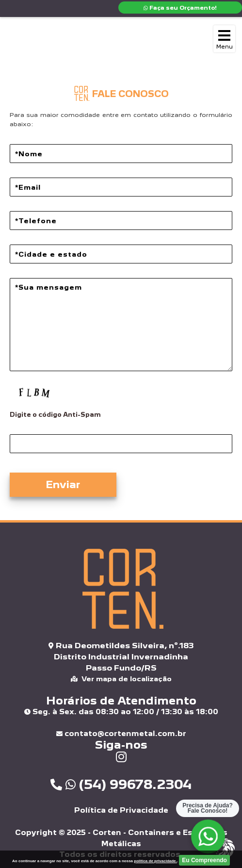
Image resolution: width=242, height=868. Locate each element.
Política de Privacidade (121, 810)
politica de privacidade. (155, 861)
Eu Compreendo (204, 860)
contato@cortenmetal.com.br (121, 733)
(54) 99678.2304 (121, 784)
